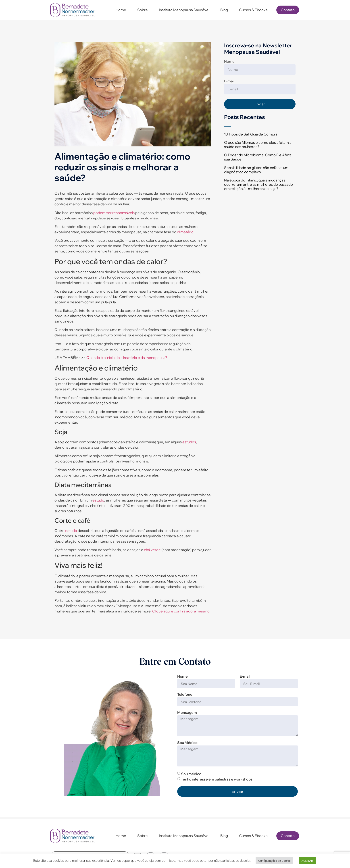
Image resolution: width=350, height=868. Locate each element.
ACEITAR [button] (307, 861)
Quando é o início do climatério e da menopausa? (127, 358)
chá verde (152, 550)
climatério (185, 232)
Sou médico (191, 774)
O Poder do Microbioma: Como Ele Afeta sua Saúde (258, 157)
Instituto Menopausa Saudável (184, 10)
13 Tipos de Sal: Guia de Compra (251, 134)
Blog (224, 10)
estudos (189, 442)
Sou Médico (187, 743)
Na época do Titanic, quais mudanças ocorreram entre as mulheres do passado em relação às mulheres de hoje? (258, 184)
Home (121, 10)
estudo (98, 500)
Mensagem (187, 713)
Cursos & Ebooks (253, 10)
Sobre (143, 10)
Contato (288, 10)
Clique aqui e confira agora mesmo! (181, 611)
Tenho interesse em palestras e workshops (217, 779)
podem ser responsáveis (114, 213)
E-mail (229, 81)
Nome (229, 62)
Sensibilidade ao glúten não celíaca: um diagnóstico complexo (256, 170)
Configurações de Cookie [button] (274, 861)
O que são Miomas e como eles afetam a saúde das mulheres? (258, 145)
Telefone (185, 695)
